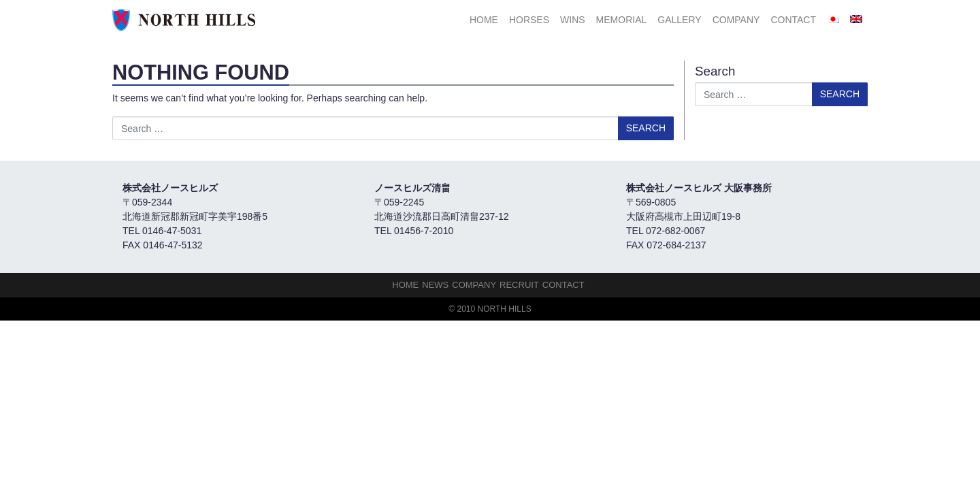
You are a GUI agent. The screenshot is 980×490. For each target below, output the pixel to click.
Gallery (679, 20)
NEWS (435, 285)
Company (736, 20)
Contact (793, 20)
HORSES (529, 20)
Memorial (622, 20)
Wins (573, 20)
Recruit (519, 285)
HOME (484, 20)
